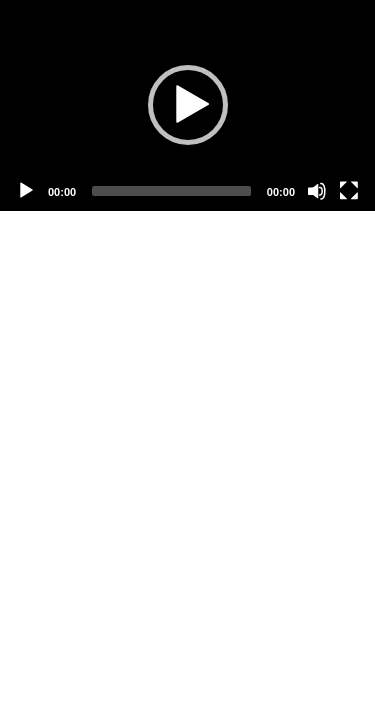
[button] (188, 105)
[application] (187, 105)
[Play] (26, 191)
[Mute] (317, 191)
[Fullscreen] (349, 191)
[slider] (171, 191)
